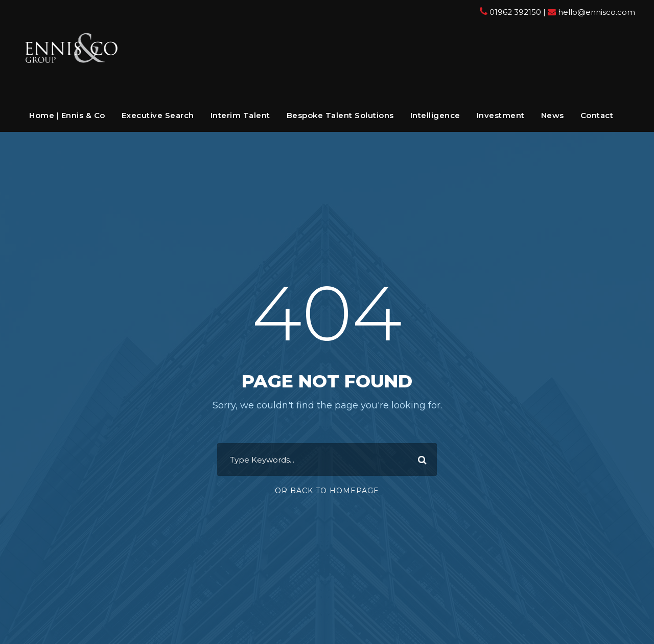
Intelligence (435, 115)
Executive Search (158, 115)
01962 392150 (515, 12)
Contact (597, 115)
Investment (501, 115)
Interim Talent (240, 115)
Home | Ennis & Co (67, 115)
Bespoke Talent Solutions (340, 115)
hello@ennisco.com (597, 12)
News (553, 115)
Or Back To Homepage (327, 491)
